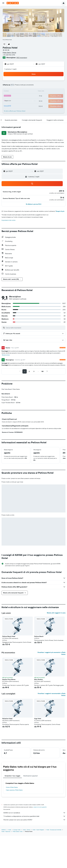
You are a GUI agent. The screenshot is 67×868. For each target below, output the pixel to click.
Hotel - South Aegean (38, 862)
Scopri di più (60, 211)
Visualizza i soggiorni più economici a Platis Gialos (51, 686)
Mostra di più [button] (6, 355)
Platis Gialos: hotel (18, 864)
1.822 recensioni (22, 58)
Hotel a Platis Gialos (12, 820)
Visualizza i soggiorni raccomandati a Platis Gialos (52, 727)
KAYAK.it (4, 862)
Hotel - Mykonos (6, 864)
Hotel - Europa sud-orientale (54, 862)
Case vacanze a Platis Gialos (14, 822)
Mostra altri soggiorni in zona (56, 645)
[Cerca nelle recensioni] (35, 328)
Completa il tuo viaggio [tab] (12, 808)
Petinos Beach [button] (39, 669)
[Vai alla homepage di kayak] (13, 3)
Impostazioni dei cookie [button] (8, 220)
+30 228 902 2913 (9, 55)
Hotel (10, 862)
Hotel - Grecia (27, 862)
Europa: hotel (17, 862)
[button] (3, 3)
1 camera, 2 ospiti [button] (10, 69)
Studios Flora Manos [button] (9, 712)
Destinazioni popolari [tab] (31, 808)
